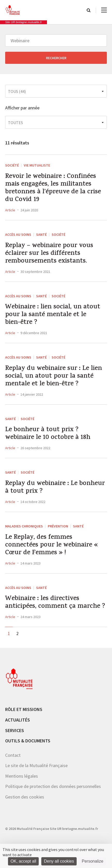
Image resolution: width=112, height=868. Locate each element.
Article (10, 210)
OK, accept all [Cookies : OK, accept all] (23, 861)
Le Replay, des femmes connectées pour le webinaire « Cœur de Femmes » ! (51, 545)
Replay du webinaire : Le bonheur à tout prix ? (55, 488)
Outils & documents (28, 741)
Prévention (58, 526)
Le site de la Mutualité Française (36, 765)
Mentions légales (22, 776)
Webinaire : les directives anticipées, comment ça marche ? (55, 603)
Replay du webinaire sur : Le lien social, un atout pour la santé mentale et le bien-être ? (54, 377)
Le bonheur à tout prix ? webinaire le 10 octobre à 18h (48, 434)
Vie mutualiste (37, 165)
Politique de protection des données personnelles (53, 786)
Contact (13, 755)
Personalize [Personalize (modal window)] (93, 861)
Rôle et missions (24, 709)
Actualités (18, 720)
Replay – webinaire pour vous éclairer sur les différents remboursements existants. (49, 254)
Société (12, 165)
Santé (41, 235)
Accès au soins (18, 235)
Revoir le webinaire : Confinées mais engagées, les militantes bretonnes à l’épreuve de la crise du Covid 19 (53, 188)
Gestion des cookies (25, 797)
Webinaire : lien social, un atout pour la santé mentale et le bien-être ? (53, 315)
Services (15, 730)
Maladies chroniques (24, 526)
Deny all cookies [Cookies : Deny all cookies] (59, 861)
